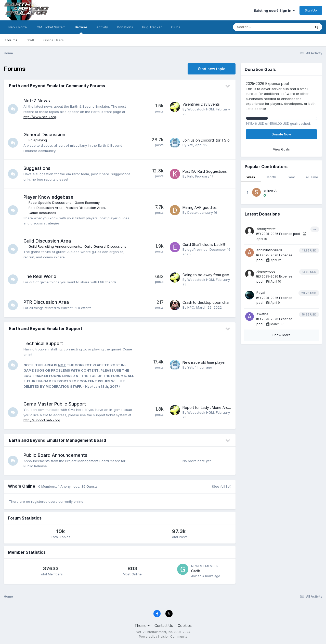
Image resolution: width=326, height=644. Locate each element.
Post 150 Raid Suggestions (205, 171)
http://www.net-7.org (40, 117)
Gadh (196, 571)
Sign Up (311, 10)
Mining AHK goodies (200, 207)
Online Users (54, 40)
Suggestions (37, 168)
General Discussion (45, 135)
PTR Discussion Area (46, 302)
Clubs (176, 27)
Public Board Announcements (56, 455)
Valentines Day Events (201, 104)
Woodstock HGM (201, 109)
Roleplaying (38, 140)
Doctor (193, 212)
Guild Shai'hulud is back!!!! (204, 244)
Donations (125, 27)
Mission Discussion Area (86, 208)
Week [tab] (251, 177)
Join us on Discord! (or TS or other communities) (223, 140)
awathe (262, 314)
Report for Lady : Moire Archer (208, 407)
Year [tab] (292, 177)
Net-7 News (37, 101)
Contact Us (164, 626)
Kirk (190, 176)
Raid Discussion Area (46, 208)
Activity (102, 27)
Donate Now (281, 134)
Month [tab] (271, 177)
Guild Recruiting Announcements (55, 246)
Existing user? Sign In (275, 10)
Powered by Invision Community (163, 636)
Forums (11, 40)
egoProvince (197, 249)
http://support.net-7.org (42, 420)
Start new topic (212, 69)
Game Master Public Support (55, 404)
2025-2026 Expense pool (281, 234)
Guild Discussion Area (47, 241)
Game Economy (87, 203)
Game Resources (43, 213)
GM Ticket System (51, 27)
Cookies (185, 626)
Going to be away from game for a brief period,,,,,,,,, (227, 275)
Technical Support (43, 343)
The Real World (40, 276)
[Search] (258, 27)
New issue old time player (204, 362)
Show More (282, 335)
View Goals (281, 149)
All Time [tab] (312, 177)
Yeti (190, 145)
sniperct (270, 190)
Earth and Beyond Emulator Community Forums (57, 86)
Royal (261, 293)
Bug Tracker (152, 27)
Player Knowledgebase (49, 197)
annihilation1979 (269, 250)
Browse (81, 29)
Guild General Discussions (106, 246)
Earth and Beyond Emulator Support (46, 329)
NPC (191, 307)
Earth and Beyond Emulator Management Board (57, 440)
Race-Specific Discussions (50, 203)
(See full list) (222, 486)
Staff (30, 40)
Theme (142, 626)
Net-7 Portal (18, 27)
